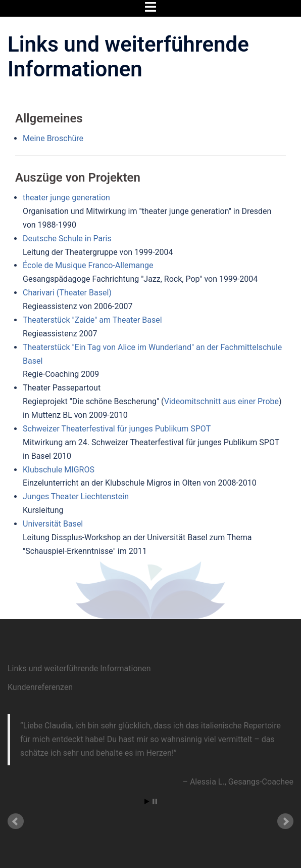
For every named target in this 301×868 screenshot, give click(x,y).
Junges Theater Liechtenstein (76, 496)
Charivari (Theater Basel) (67, 293)
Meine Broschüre (53, 138)
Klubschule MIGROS (59, 470)
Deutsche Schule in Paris (67, 238)
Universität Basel (53, 524)
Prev (16, 821)
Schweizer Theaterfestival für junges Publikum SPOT (117, 429)
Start (147, 801)
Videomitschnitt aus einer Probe (221, 401)
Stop (155, 801)
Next (285, 821)
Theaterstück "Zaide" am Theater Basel (92, 320)
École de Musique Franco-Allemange (88, 265)
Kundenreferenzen (40, 687)
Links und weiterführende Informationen (79, 668)
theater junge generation (66, 198)
